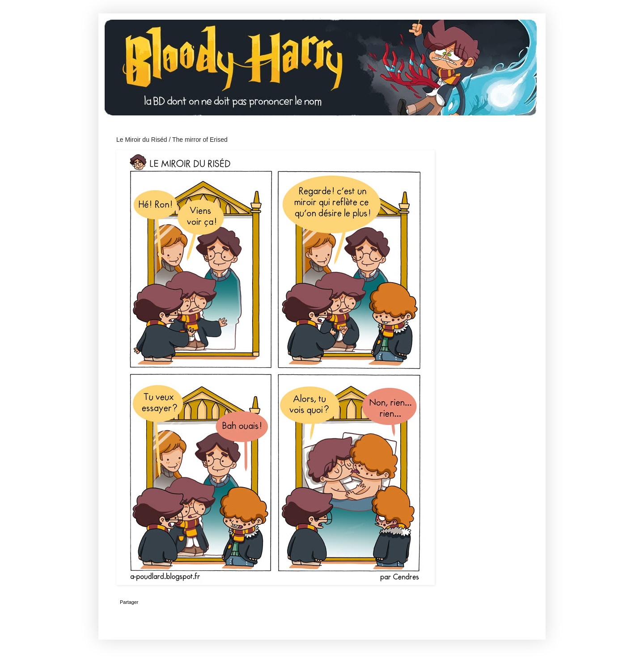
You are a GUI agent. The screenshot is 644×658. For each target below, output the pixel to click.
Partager (129, 602)
